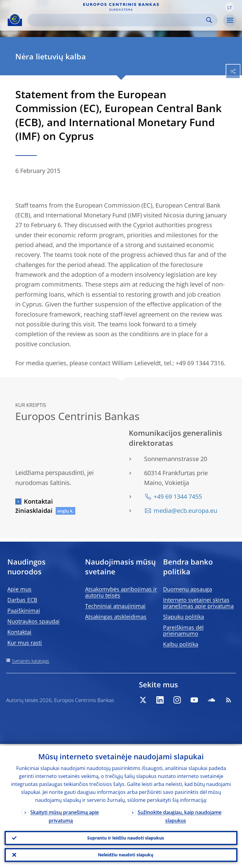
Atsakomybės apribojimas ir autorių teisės (121, 592)
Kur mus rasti (25, 643)
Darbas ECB (22, 600)
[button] (229, 7)
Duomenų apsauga (188, 589)
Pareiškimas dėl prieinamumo (183, 630)
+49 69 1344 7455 (178, 496)
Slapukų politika (184, 617)
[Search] (118, 20)
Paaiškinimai (24, 611)
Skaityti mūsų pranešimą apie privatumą (65, 815)
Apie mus (19, 589)
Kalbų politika (181, 644)
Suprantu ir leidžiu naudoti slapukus (126, 837)
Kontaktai (19, 632)
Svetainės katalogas (31, 661)
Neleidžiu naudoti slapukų (126, 854)
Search (209, 20)
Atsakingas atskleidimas (116, 617)
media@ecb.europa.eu (185, 511)
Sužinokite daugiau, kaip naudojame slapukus (180, 815)
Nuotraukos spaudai (34, 621)
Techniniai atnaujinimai (115, 606)
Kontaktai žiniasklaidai (34, 506)
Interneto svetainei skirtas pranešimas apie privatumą (198, 603)
